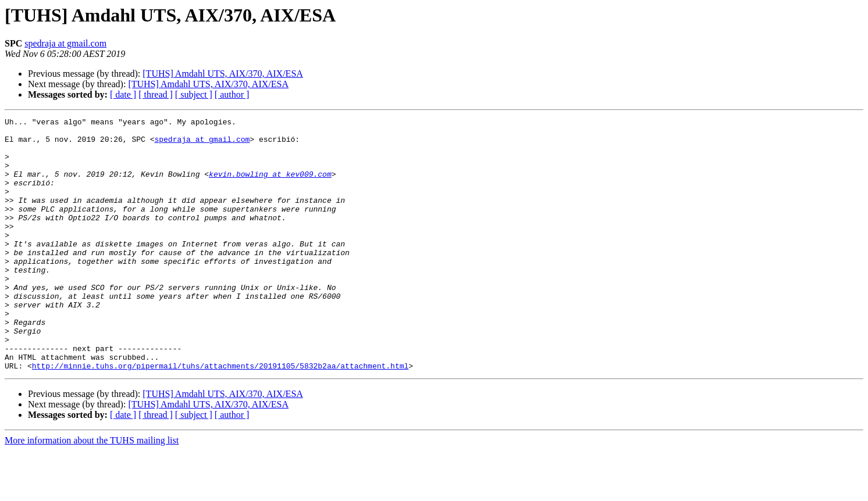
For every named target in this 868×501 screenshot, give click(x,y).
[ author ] (232, 94)
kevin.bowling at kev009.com (270, 186)
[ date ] (123, 94)
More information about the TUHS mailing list (92, 491)
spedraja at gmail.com (65, 43)
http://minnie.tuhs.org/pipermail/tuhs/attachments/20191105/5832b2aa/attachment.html (220, 416)
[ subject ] (194, 94)
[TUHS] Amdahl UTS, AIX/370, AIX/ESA (223, 74)
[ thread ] (156, 94)
